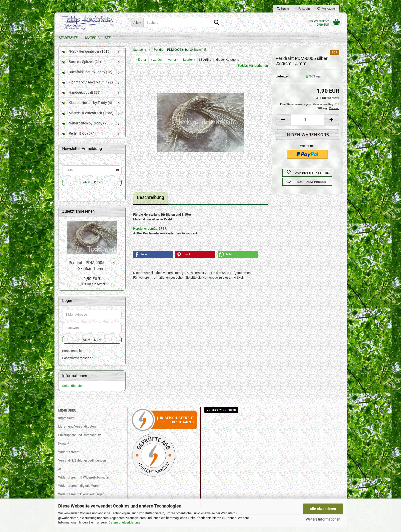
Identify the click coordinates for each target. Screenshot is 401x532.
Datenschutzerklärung (124, 522)
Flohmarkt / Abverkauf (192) (88, 87)
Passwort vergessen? (77, 363)
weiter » (173, 65)
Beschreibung (151, 202)
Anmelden (92, 187)
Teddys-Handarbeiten (253, 71)
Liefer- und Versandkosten (77, 431)
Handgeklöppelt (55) (81, 97)
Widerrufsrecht (69, 457)
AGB (61, 474)
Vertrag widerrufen (221, 415)
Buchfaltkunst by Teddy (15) (87, 77)
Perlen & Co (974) (79, 138)
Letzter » (189, 65)
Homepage (210, 282)
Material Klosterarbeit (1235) (88, 118)
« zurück (157, 65)
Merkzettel (326, 9)
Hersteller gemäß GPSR (150, 234)
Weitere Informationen (323, 519)
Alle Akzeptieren (323, 509)
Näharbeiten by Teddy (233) (87, 128)
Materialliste (98, 38)
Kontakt (64, 448)
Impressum (66, 423)
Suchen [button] (284, 9)
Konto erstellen (73, 356)
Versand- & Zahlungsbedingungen (82, 465)
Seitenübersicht (73, 391)
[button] (283, 125)
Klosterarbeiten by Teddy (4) (87, 108)
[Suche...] (137, 22)
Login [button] (304, 9)
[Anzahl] (307, 125)
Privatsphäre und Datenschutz (79, 440)
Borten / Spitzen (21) (82, 67)
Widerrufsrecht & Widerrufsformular (84, 482)
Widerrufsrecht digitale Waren (79, 491)
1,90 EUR (92, 284)
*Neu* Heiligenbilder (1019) (86, 56)
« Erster (141, 65)
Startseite (68, 38)
